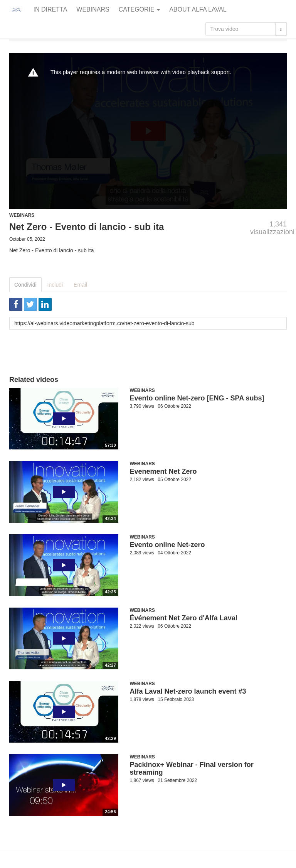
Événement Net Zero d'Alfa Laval (184, 618)
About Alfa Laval (198, 9)
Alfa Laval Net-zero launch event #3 (188, 691)
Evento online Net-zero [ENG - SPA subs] (197, 398)
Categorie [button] (140, 9)
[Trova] (281, 29)
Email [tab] (80, 285)
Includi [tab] (55, 285)
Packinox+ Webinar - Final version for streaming (192, 768)
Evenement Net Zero (163, 471)
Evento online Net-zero (167, 545)
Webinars (93, 9)
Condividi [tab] (25, 285)
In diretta (50, 9)
